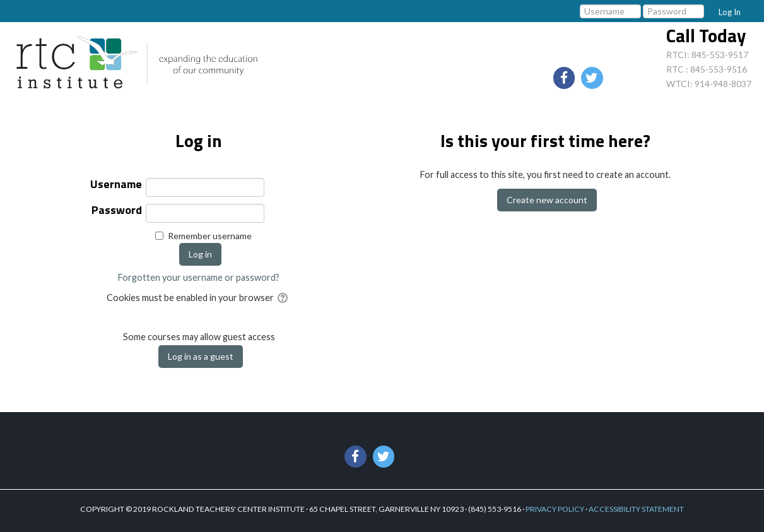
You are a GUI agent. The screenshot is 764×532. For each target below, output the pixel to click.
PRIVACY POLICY (555, 509)
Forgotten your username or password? (199, 277)
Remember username (210, 236)
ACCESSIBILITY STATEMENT (636, 509)
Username (116, 185)
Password (117, 211)
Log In (730, 12)
